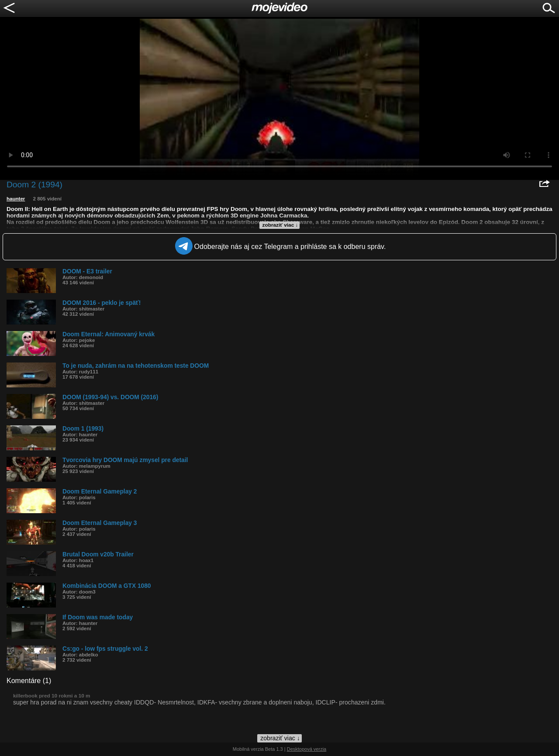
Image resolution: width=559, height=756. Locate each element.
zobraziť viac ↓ (280, 225)
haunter (16, 199)
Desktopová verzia (307, 749)
